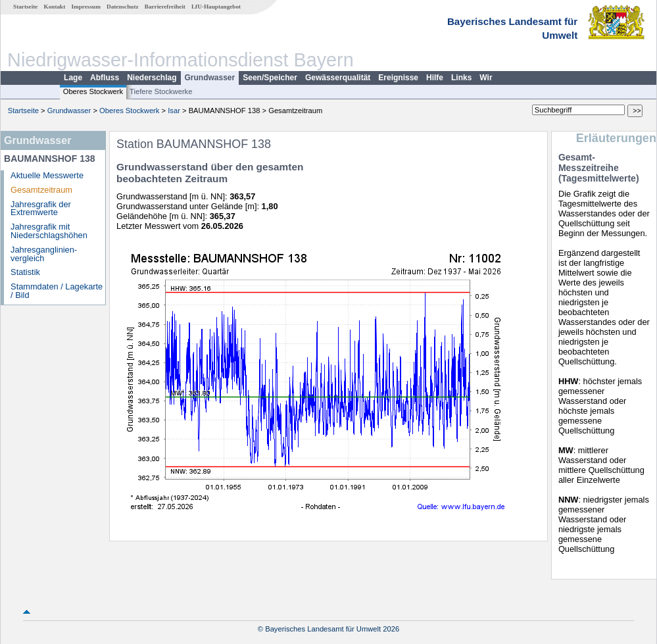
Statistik (25, 272)
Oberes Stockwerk (93, 91)
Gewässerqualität (338, 78)
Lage (73, 78)
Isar (174, 111)
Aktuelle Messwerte (47, 175)
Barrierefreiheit (165, 7)
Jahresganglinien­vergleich (44, 254)
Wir (486, 78)
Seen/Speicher (270, 78)
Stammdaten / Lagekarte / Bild (57, 291)
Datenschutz (123, 7)
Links (461, 78)
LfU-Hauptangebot (216, 7)
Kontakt (55, 7)
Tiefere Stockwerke (161, 91)
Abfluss (105, 78)
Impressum (86, 7)
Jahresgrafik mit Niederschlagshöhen (49, 231)
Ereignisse (398, 78)
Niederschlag (152, 78)
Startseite (25, 7)
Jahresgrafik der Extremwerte (41, 209)
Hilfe (435, 78)
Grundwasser (210, 78)
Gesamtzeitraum (41, 190)
